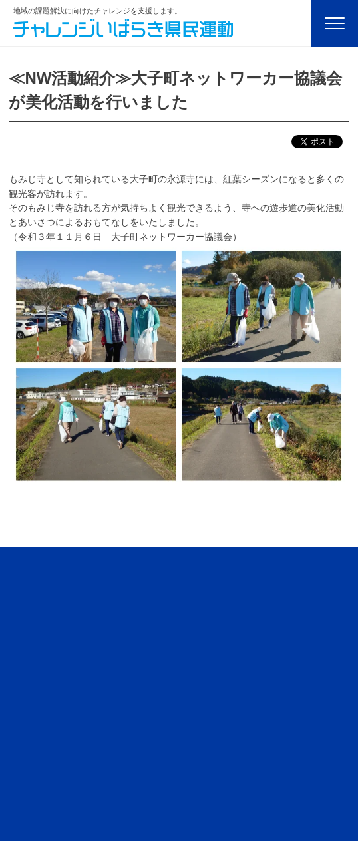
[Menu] (335, 23)
